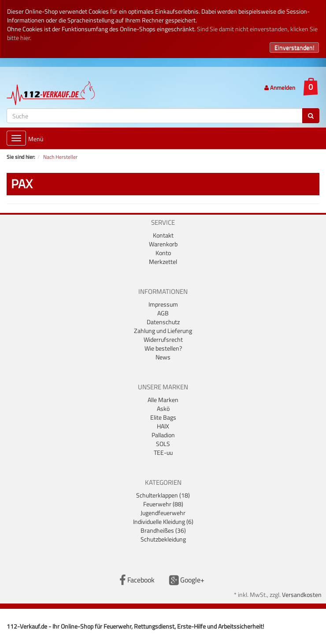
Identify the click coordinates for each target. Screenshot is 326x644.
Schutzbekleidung (163, 539)
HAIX (163, 426)
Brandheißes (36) (163, 530)
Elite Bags (163, 417)
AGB (163, 313)
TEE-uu (163, 452)
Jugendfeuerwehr (163, 513)
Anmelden (280, 88)
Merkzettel (163, 262)
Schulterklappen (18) (163, 495)
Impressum (163, 304)
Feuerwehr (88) (163, 504)
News (163, 357)
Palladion (163, 435)
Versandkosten (302, 595)
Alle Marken (163, 400)
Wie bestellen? (163, 348)
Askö (163, 408)
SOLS (163, 444)
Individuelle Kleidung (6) (163, 521)
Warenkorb (163, 244)
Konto (163, 253)
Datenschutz (163, 322)
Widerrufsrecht (163, 339)
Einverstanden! (294, 47)
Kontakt (163, 235)
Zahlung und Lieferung (163, 331)
